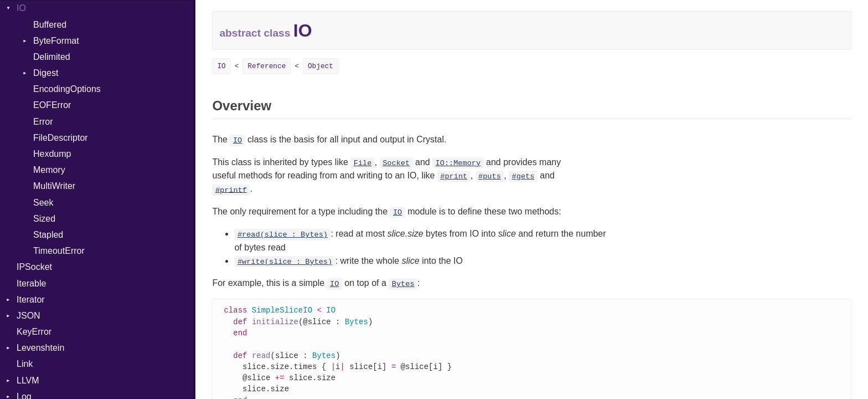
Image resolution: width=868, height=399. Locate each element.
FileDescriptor (61, 138)
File (363, 163)
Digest (46, 73)
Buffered (50, 25)
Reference (267, 66)
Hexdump (52, 154)
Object (321, 66)
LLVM (28, 380)
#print (454, 177)
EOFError (52, 105)
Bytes (403, 284)
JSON (29, 316)
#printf (231, 190)
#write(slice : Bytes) (285, 262)
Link (25, 364)
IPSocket (34, 267)
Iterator (31, 300)
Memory (49, 170)
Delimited (52, 57)
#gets (523, 177)
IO (21, 8)
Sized (44, 219)
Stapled (48, 235)
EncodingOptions (67, 89)
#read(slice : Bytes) (283, 235)
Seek (43, 203)
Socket (396, 163)
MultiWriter (54, 186)
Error (43, 122)
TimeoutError (59, 251)
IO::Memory (458, 163)
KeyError (34, 332)
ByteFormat (56, 41)
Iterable (31, 283)
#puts (490, 177)
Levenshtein (40, 348)
